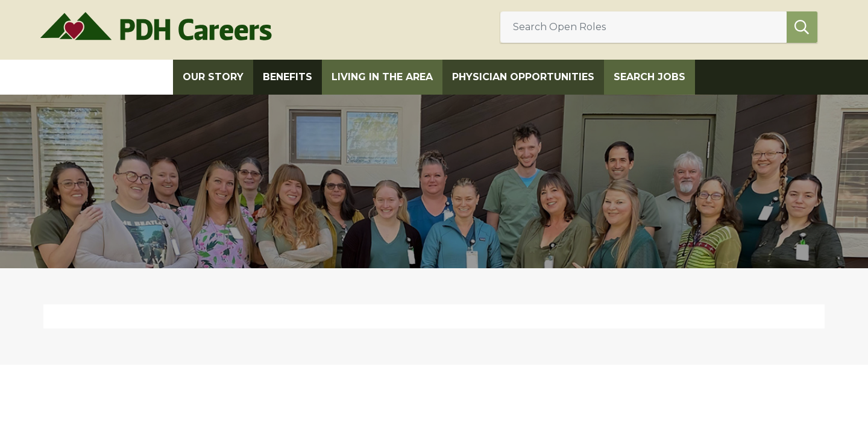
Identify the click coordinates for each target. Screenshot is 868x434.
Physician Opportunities (523, 77)
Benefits (288, 77)
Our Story (213, 77)
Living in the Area (382, 77)
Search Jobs (649, 77)
